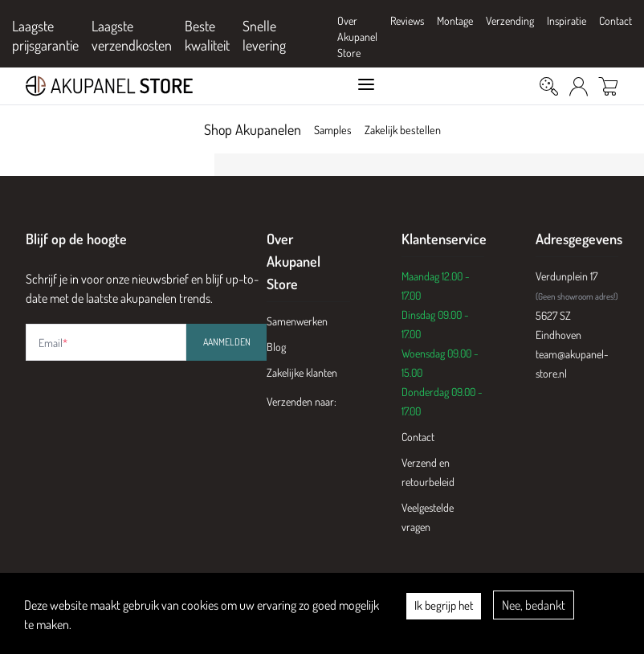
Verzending (510, 20)
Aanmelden (227, 342)
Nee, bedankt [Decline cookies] (534, 605)
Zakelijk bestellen (408, 129)
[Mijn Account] (579, 86)
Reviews (407, 20)
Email (53, 343)
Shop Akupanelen (239, 129)
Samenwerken (297, 321)
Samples (324, 129)
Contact (615, 20)
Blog (276, 347)
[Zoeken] (549, 86)
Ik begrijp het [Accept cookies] (444, 605)
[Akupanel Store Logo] (164, 86)
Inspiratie (567, 20)
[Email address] (106, 342)
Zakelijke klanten (302, 372)
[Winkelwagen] (608, 86)
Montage (455, 20)
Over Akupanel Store (357, 37)
